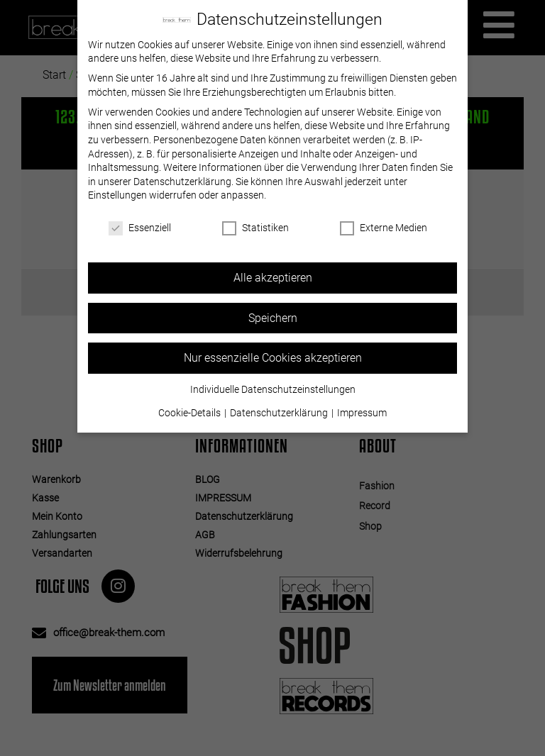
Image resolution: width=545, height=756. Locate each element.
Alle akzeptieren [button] (273, 278)
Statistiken (255, 228)
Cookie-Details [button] (191, 413)
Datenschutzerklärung (182, 182)
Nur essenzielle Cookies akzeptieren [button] (273, 358)
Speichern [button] (273, 318)
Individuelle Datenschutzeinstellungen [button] (273, 389)
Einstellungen (117, 195)
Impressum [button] (362, 413)
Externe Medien (384, 228)
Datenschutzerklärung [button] (280, 413)
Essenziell (140, 228)
